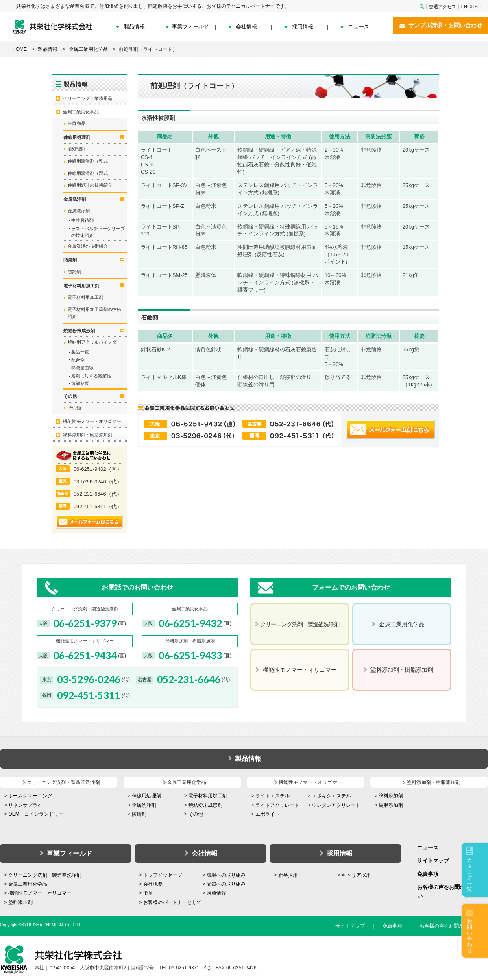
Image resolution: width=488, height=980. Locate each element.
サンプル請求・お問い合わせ (440, 26)
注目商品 (76, 123)
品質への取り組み (226, 884)
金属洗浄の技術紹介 (88, 246)
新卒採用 (288, 875)
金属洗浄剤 (79, 211)
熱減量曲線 (82, 368)
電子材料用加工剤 (85, 297)
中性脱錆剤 (82, 220)
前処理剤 (76, 149)
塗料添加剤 (391, 796)
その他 (74, 408)
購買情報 (216, 893)
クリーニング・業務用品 (88, 98)
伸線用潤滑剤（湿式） (90, 173)
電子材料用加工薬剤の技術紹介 (94, 313)
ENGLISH (471, 7)
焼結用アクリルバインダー (94, 342)
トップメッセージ (163, 875)
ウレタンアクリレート (336, 805)
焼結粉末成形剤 (205, 805)
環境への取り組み (226, 875)
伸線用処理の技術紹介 (90, 185)
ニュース (359, 27)
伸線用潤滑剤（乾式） (90, 161)
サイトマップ (433, 861)
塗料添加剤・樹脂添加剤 (88, 435)
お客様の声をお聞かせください (454, 926)
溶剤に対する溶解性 (91, 376)
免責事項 (428, 874)
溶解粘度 (80, 383)
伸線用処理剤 (146, 796)
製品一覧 (80, 352)
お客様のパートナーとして (172, 902)
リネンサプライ (25, 805)
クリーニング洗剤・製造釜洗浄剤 (45, 875)
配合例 (78, 360)
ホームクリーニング (30, 796)
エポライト (268, 814)
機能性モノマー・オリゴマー (92, 421)
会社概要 (153, 884)
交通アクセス (442, 7)
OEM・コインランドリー (36, 814)
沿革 (148, 893)
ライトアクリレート (277, 805)
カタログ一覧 (469, 875)
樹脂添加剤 (391, 805)
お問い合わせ (469, 936)
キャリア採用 (356, 875)
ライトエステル (272, 796)
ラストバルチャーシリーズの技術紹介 (98, 232)
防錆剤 (74, 272)
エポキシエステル (331, 796)
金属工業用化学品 (81, 112)
